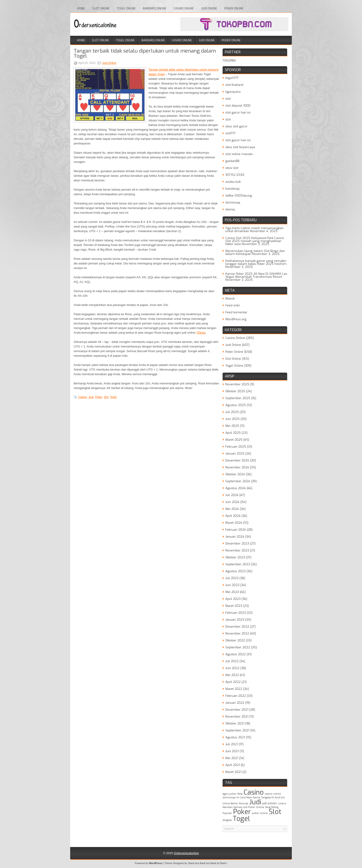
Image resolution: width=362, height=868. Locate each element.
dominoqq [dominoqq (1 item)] (229, 797)
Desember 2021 (237, 710)
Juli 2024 (232, 495)
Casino (83, 397)
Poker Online (234, 9)
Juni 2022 (232, 668)
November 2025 (237, 384)
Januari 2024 (235, 537)
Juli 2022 (232, 661)
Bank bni (205, 863)
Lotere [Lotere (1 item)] (282, 803)
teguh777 (232, 78)
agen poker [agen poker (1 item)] (230, 794)
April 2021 (233, 765)
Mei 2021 (232, 758)
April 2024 (233, 516)
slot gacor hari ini (238, 112)
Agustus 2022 (235, 654)
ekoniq (230, 209)
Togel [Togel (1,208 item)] (241, 819)
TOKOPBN (229, 61)
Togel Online (126, 9)
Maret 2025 (234, 440)
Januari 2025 (235, 453)
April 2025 (233, 433)
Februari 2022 (236, 696)
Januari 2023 (235, 620)
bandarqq (232, 189)
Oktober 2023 (235, 557)
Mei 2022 (232, 675)
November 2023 (237, 550)
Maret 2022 (234, 689)
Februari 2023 (236, 613)
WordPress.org (236, 319)
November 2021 (237, 717)
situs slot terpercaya (240, 147)
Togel (113, 397)
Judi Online (209, 9)
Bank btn (225, 863)
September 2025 (238, 398)
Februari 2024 (236, 530)
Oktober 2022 (235, 640)
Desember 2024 (237, 460)
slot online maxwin (239, 154)
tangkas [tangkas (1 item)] (227, 820)
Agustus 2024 (235, 488)
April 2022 (233, 682)
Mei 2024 (232, 509)
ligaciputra (233, 92)
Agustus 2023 (235, 571)
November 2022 (237, 633)
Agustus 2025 (236, 405)
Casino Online (184, 9)
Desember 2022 (237, 627)
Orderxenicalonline (186, 853)
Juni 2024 (232, 502)
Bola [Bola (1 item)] (240, 794)
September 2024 (238, 481)
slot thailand (234, 85)
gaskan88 (232, 161)
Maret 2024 (234, 523)
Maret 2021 (233, 772)
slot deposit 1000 (238, 106)
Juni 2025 (232, 419)
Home (81, 9)
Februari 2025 (236, 447)
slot (228, 99)
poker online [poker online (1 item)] (260, 813)
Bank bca (194, 863)
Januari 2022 (235, 703)
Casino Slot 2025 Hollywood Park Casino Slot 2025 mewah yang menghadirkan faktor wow (255, 241)
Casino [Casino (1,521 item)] (254, 792)
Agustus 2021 (235, 737)
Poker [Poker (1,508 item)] (242, 812)
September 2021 (237, 730)
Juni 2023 (232, 585)
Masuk (230, 298)
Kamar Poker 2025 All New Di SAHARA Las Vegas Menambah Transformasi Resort (256, 275)
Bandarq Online (155, 9)
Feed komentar (236, 312)
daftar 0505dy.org (239, 196)
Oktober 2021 (235, 723)
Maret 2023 (234, 606)
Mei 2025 (232, 426)
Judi (91, 397)
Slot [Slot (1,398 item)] (275, 812)
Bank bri (215, 863)
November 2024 (237, 467)
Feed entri (233, 305)
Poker (99, 397)
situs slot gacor (236, 126)
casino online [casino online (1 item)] (273, 794)
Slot (106, 397)
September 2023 (238, 564)
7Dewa (201, 333)
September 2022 (238, 647)
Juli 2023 (232, 578)
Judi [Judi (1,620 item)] (255, 802)
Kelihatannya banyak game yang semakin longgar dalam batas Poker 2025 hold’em (256, 262)
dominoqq (233, 202)
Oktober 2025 (235, 391)
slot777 (230, 133)
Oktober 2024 (235, 474)
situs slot (232, 168)
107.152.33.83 (235, 175)
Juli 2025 (232, 412)
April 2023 (233, 599)
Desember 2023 (237, 543)
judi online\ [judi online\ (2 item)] (269, 803)
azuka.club (233, 182)
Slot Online (101, 9)
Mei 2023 (232, 592)
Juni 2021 (232, 751)
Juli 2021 (232, 744)
